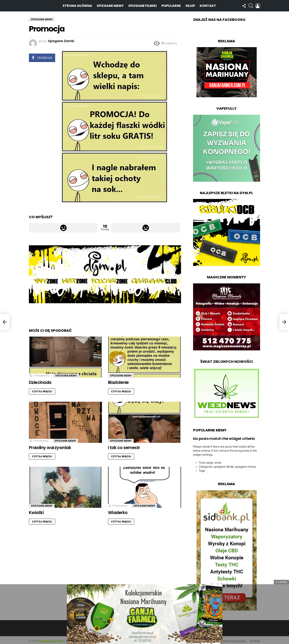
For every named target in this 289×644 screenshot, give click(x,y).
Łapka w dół (146, 226)
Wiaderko (118, 511)
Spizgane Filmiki (142, 5)
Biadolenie (118, 380)
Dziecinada (40, 380)
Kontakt (208, 5)
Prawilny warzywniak (50, 445)
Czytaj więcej (42, 389)
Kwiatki (36, 511)
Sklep (190, 5)
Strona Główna (77, 5)
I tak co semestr (124, 445)
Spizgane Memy (110, 5)
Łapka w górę (63, 226)
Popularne (171, 5)
